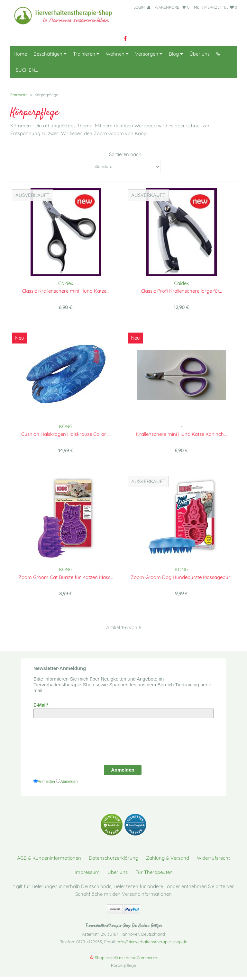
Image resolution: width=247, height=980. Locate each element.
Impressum (87, 872)
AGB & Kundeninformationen (49, 858)
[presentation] (82, 744)
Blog (176, 54)
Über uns (200, 54)
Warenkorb (172, 7)
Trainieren (86, 54)
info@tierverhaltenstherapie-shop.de (152, 942)
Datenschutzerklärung (114, 858)
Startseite (19, 95)
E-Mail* (41, 705)
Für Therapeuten (154, 872)
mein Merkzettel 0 (215, 7)
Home (20, 54)
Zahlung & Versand (168, 858)
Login (142, 7)
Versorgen (149, 54)
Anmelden (123, 770)
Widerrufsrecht (213, 858)
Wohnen (117, 54)
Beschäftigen (50, 54)
